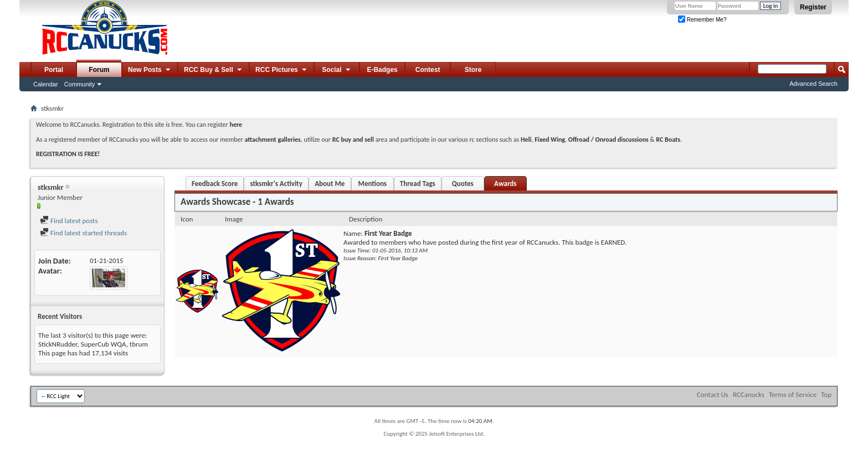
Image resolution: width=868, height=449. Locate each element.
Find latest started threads (83, 233)
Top (826, 394)
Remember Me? (702, 20)
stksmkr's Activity (276, 184)
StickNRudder (58, 344)
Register (813, 7)
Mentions (373, 184)
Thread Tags (418, 184)
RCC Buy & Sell (214, 70)
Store (473, 70)
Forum (99, 70)
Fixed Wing (550, 140)
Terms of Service (793, 394)
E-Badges (382, 70)
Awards (505, 184)
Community (80, 84)
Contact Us (713, 394)
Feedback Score (215, 184)
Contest (428, 70)
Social (337, 70)
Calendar (46, 84)
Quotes (463, 184)
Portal (54, 70)
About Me (330, 184)
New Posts (150, 70)
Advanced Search (813, 84)
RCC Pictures (282, 70)
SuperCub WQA (104, 344)
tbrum (139, 344)
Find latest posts (69, 221)
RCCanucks (749, 394)
